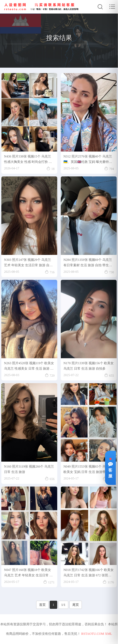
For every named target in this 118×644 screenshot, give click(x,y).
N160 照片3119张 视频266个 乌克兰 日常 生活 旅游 (29, 469)
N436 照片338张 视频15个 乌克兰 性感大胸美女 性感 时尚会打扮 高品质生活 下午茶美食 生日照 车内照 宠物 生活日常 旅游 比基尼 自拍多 (29, 160)
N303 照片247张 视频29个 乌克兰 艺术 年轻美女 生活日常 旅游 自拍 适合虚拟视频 (28, 263)
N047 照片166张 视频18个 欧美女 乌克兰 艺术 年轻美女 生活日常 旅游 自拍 (28, 574)
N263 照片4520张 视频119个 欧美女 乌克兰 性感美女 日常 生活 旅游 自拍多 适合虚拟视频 (29, 367)
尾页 (76, 605)
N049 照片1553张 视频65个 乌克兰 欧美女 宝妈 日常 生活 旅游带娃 (88, 469)
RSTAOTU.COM (93, 634)
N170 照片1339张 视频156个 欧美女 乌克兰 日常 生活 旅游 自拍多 (89, 366)
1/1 (63, 605)
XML (109, 634)
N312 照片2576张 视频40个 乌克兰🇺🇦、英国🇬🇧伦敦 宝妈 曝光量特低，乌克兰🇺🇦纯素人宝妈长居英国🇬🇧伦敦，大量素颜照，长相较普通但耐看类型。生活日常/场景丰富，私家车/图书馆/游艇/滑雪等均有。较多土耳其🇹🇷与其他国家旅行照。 (88, 160)
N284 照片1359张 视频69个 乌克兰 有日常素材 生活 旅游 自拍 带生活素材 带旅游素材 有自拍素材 (88, 263)
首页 (42, 605)
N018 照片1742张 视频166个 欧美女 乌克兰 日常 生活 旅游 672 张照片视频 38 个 (89, 574)
